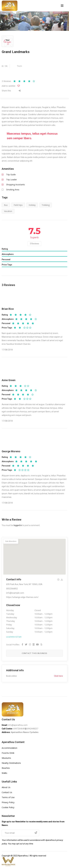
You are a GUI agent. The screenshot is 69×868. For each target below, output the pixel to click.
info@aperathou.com (18, 725)
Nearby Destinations (11, 763)
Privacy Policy (8, 802)
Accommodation (10, 748)
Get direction (11, 541)
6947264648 (19, 729)
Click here (58, 676)
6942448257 (32, 729)
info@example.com (15, 593)
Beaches (6, 768)
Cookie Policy (8, 807)
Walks (4, 773)
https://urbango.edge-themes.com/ (22, 597)
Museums (6, 758)
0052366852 (12, 589)
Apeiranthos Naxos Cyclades (25, 732)
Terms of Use (8, 797)
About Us (6, 787)
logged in (18, 525)
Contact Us (7, 792)
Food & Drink (8, 753)
